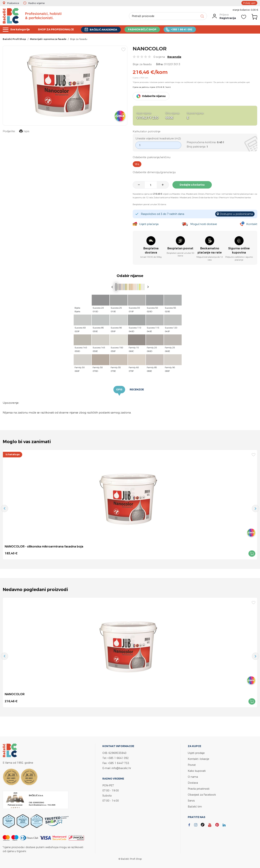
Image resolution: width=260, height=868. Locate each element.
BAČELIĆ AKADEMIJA (107, 30)
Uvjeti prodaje (196, 753)
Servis (191, 801)
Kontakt (252, 224)
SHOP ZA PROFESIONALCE (58, 30)
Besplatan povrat (180, 249)
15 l (137, 164)
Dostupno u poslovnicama (236, 214)
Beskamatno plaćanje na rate (210, 251)
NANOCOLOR (15, 694)
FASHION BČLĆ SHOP (147, 30)
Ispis (24, 132)
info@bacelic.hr (121, 768)
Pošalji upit (249, 3)
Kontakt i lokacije (198, 759)
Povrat (192, 765)
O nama (193, 777)
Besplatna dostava (151, 251)
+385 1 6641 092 (118, 758)
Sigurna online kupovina (239, 251)
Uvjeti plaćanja (149, 224)
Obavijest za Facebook (202, 795)
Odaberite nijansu (154, 96)
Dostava (193, 783)
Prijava (224, 15)
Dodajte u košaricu (192, 185)
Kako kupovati (197, 771)
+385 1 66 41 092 (188, 30)
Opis (119, 389)
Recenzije (174, 57)
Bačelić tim (195, 807)
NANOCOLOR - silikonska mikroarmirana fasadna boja (44, 546)
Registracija (228, 18)
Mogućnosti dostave (204, 224)
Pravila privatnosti (199, 789)
